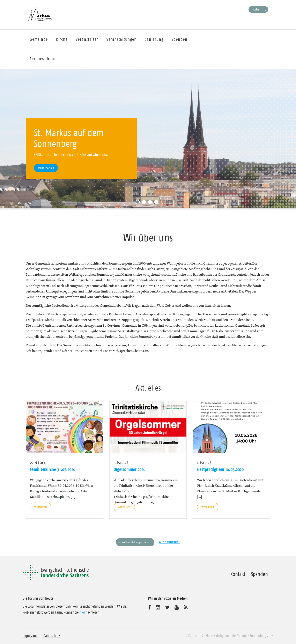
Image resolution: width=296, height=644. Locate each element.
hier (82, 612)
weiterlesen (41, 507)
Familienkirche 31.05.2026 (53, 469)
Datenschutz (52, 636)
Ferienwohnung (44, 59)
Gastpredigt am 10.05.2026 (220, 469)
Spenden (180, 39)
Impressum (30, 636)
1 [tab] (139, 203)
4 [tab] (157, 203)
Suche (256, 9)
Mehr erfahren (46, 168)
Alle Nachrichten (170, 542)
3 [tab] (151, 203)
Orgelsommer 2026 (130, 469)
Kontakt (238, 574)
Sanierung (154, 39)
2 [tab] (145, 203)
